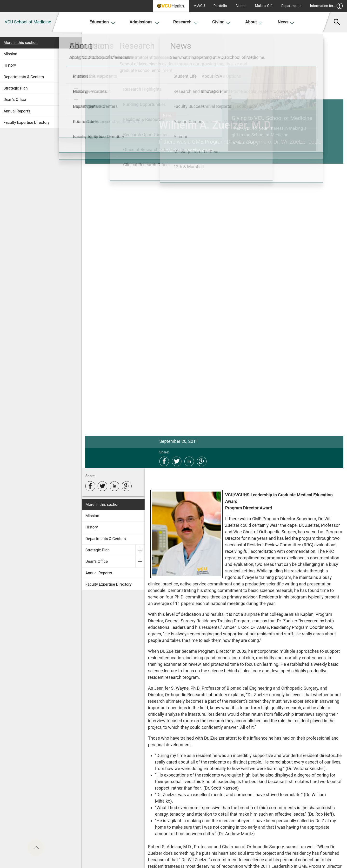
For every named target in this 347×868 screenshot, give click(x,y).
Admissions (144, 22)
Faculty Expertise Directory (27, 122)
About (254, 22)
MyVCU (199, 6)
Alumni (241, 6)
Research (186, 22)
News (286, 22)
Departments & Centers (24, 77)
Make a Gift (264, 6)
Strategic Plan (16, 88)
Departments (291, 6)
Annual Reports (17, 111)
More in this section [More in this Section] (21, 43)
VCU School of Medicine (28, 22)
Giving (221, 22)
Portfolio (220, 6)
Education (102, 22)
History (10, 65)
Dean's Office (15, 100)
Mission (10, 54)
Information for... (327, 6)
